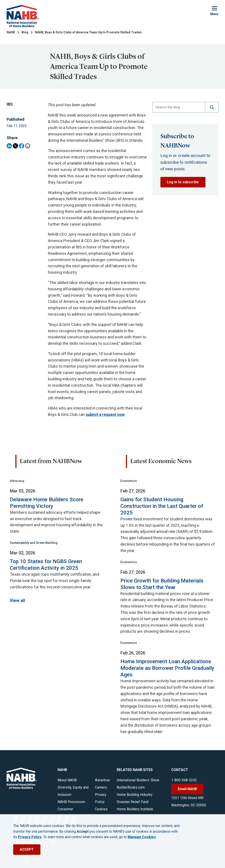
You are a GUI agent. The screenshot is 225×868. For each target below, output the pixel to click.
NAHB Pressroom (71, 802)
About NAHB (67, 780)
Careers (101, 787)
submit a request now (105, 414)
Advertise (102, 780)
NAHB (11, 32)
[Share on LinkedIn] (9, 146)
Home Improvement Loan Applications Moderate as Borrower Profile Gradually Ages (167, 668)
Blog (25, 32)
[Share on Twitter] (15, 146)
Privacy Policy (30, 837)
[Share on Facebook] (22, 146)
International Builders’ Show (138, 780)
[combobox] (179, 107)
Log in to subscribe (183, 182)
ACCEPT (27, 849)
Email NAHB (187, 789)
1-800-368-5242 (184, 780)
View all (17, 600)
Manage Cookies (142, 837)
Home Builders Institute (135, 809)
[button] (212, 107)
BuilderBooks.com (131, 787)
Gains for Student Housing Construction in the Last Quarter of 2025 (162, 506)
